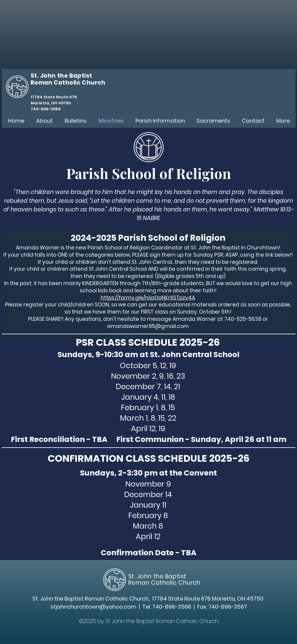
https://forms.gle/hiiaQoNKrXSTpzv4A (148, 298)
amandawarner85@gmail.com (148, 326)
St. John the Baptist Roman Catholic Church (164, 579)
